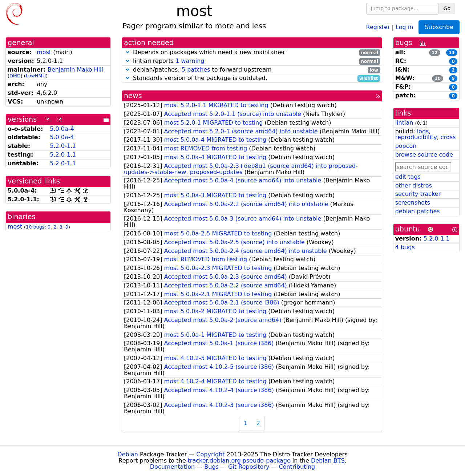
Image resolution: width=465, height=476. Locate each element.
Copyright (210, 454)
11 (452, 53)
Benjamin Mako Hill (75, 70)
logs (423, 131)
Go (447, 8)
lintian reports (252, 61)
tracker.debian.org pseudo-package (239, 461)
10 (438, 78)
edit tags (408, 177)
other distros (414, 185)
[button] (128, 52)
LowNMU (36, 76)
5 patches (196, 70)
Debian (128, 454)
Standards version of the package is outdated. (252, 78)
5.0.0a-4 (62, 129)
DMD (15, 76)
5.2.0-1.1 (63, 146)
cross (448, 137)
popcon (406, 146)
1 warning (190, 61)
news (133, 96)
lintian (404, 123)
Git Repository (249, 467)
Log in (404, 27)
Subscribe (439, 27)
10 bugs (35, 227)
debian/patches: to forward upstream (252, 70)
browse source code (424, 155)
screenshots (413, 203)
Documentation (172, 467)
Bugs (211, 467)
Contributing (297, 467)
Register (378, 27)
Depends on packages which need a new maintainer (252, 53)
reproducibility (416, 137)
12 (435, 53)
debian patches (418, 211)
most (44, 52)
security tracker (418, 194)
